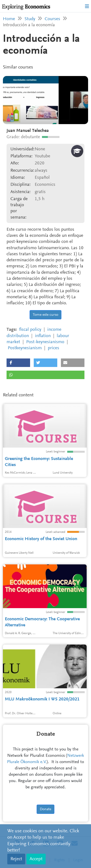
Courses (52, 19)
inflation (43, 336)
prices (54, 348)
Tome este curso (45, 315)
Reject (16, 859)
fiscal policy (30, 330)
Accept (36, 859)
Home (9, 19)
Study (30, 19)
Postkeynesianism (25, 348)
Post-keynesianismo (45, 342)
